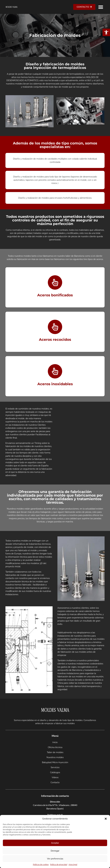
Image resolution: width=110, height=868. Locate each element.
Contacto (55, 782)
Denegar (55, 851)
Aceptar (55, 843)
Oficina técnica (55, 747)
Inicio (55, 742)
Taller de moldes (55, 752)
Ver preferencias (55, 859)
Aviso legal (73, 865)
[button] (106, 32)
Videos (55, 777)
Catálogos (55, 772)
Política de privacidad (59, 865)
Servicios (55, 767)
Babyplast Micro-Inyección (55, 762)
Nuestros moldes (55, 757)
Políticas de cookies (41, 865)
